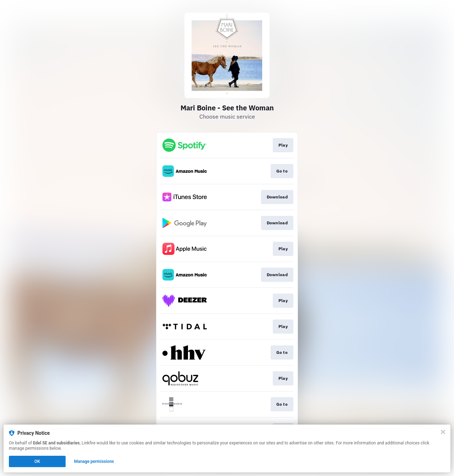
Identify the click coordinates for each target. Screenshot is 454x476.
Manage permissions (94, 461)
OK (37, 461)
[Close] (443, 432)
